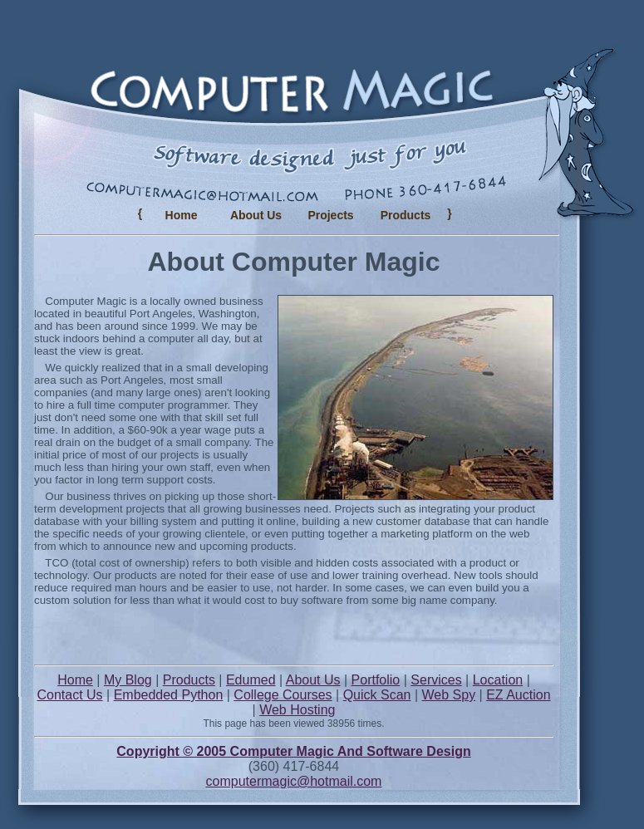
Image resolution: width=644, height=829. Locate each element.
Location (498, 680)
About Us (256, 215)
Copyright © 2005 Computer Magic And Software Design (293, 751)
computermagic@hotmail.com (294, 781)
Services (436, 680)
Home (182, 215)
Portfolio (376, 680)
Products (189, 680)
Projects (330, 215)
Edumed (251, 680)
